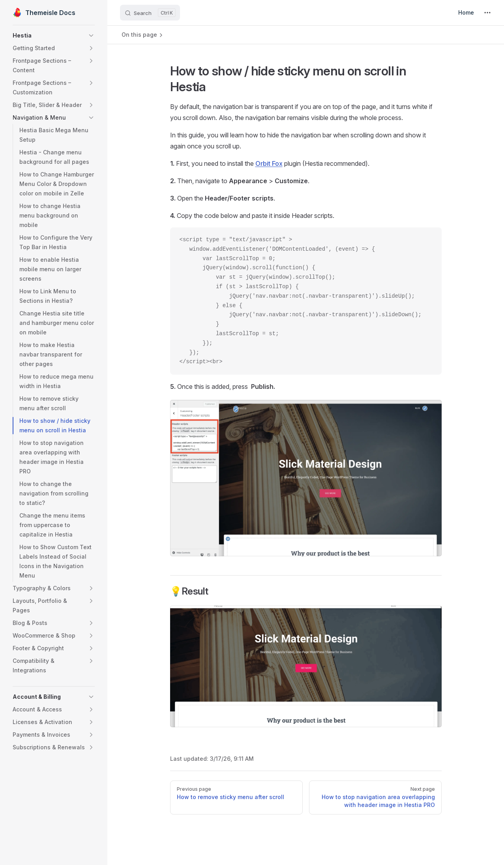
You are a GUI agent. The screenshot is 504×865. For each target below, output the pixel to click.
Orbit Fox (269, 163)
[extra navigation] (487, 13)
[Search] (150, 13)
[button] (54, 36)
